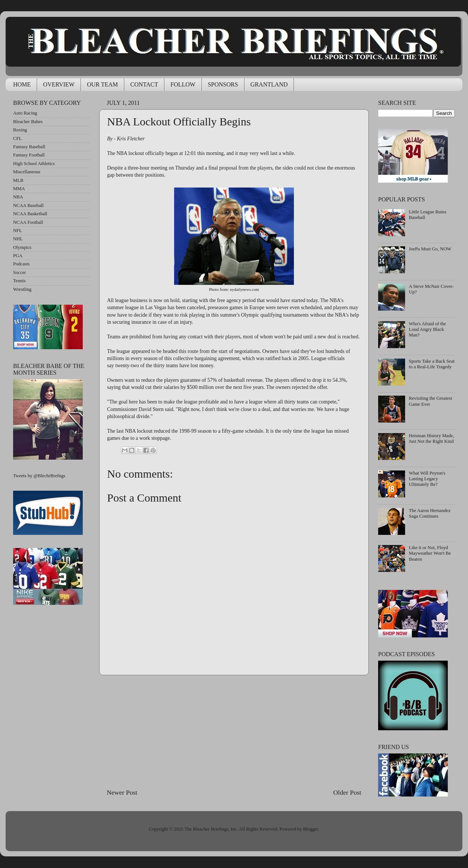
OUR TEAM (102, 84)
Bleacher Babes (28, 122)
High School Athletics (34, 164)
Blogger (310, 829)
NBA (18, 197)
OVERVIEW (59, 84)
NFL (18, 231)
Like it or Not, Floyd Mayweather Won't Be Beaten (430, 553)
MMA (19, 189)
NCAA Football (28, 222)
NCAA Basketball (30, 214)
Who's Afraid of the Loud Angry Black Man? (427, 329)
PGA (18, 256)
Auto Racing (25, 113)
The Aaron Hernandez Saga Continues (430, 513)
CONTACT (144, 84)
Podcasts (21, 264)
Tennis (19, 281)
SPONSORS (223, 84)
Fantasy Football (29, 155)
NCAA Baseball (28, 205)
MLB (18, 180)
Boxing (20, 130)
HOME (22, 84)
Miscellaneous (27, 172)
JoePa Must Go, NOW (430, 249)
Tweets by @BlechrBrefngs (39, 476)
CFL (17, 138)
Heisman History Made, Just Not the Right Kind (431, 438)
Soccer (19, 272)
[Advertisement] (234, 731)
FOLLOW (183, 84)
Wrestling (22, 289)
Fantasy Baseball (29, 147)
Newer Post (122, 792)
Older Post (347, 792)
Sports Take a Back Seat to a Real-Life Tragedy (432, 364)
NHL (18, 239)
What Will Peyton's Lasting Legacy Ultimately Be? (427, 479)
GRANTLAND (269, 84)
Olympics (22, 247)
